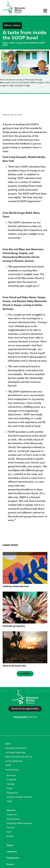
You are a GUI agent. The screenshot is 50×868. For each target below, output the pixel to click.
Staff (9, 832)
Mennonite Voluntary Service (19, 757)
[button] (25, 674)
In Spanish (11, 780)
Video (9, 801)
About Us (11, 810)
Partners (11, 828)
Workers (10, 836)
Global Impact (13, 819)
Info (13, 43)
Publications (12, 793)
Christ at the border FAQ (14, 666)
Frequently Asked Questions (20, 823)
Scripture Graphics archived (19, 797)
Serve (8, 744)
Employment (13, 858)
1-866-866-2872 (20, 717)
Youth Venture (12, 770)
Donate (10, 864)
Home (6, 43)
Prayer (10, 788)
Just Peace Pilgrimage (15, 753)
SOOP (8, 766)
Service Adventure (14, 761)
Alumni (10, 845)
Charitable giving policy (14, 626)
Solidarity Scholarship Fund (16, 587)
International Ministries (16, 748)
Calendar (11, 784)
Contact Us (12, 815)
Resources (11, 776)
